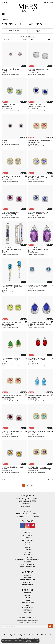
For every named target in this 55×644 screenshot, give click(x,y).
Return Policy (8, 635)
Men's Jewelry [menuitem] (27, 540)
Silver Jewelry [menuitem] (27, 555)
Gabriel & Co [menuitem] (27, 608)
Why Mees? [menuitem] (27, 582)
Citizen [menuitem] (27, 598)
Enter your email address (27, 623)
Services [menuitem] (27, 577)
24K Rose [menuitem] (28, 593)
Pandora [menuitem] (27, 562)
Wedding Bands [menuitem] (27, 564)
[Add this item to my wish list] (25, 69)
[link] (48, 2)
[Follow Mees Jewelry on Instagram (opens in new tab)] (27, 525)
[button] (5, 2)
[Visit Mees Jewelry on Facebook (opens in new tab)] (22, 525)
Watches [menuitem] (27, 550)
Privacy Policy (18, 635)
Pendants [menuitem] (27, 542)
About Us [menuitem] (27, 575)
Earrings (6, 20)
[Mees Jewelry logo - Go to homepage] (27, 8)
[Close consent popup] (38, 641)
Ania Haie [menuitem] (28, 595)
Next (50, 39)
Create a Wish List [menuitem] (27, 580)
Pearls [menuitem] (28, 545)
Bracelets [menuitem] (27, 538)
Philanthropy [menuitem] (27, 585)
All (31, 485)
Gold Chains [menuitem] (27, 557)
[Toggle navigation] (3, 14)
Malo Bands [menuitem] (27, 600)
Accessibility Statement (44, 635)
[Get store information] (27, 506)
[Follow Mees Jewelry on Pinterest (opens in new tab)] (33, 525)
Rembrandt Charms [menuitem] (27, 603)
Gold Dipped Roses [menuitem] (27, 567)
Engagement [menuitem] (27, 535)
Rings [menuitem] (27, 547)
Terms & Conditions (30, 635)
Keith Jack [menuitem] (27, 610)
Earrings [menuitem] (27, 552)
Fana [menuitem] (27, 605)
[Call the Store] (27, 503)
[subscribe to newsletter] (50, 626)
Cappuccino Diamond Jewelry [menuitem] (27, 559)
